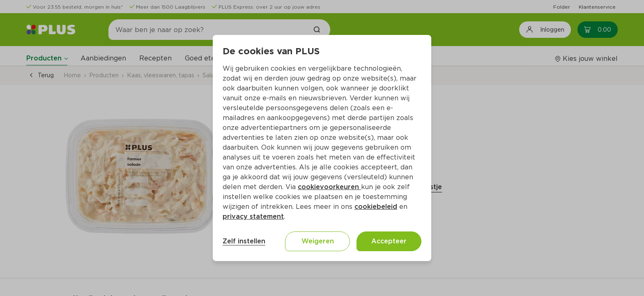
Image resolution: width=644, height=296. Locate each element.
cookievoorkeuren (329, 187)
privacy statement (253, 216)
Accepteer (389, 241)
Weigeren (318, 241)
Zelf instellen (244, 241)
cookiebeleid (376, 207)
